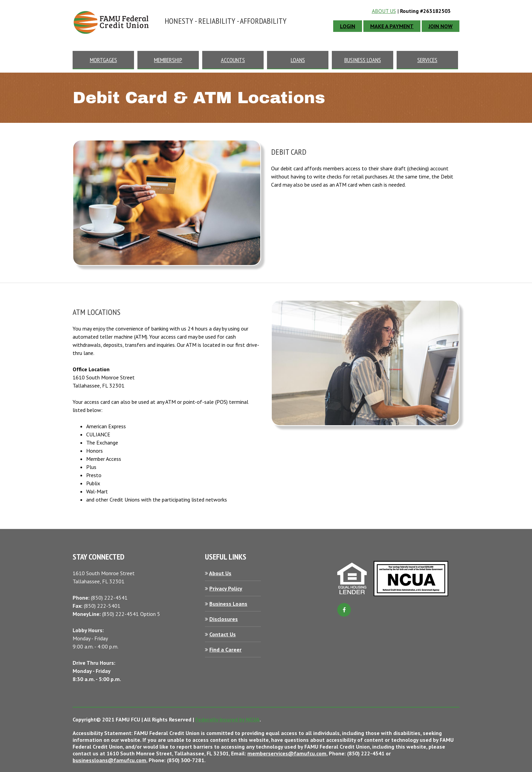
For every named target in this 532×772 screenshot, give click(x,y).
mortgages (103, 60)
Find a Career (225, 649)
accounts (233, 60)
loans (298, 60)
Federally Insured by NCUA (227, 719)
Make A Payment (392, 26)
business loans (363, 60)
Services (427, 60)
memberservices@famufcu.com (287, 753)
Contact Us (223, 634)
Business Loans (228, 604)
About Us (384, 11)
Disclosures (224, 619)
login (348, 26)
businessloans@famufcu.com (109, 760)
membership (168, 60)
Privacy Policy (226, 588)
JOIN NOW (441, 26)
